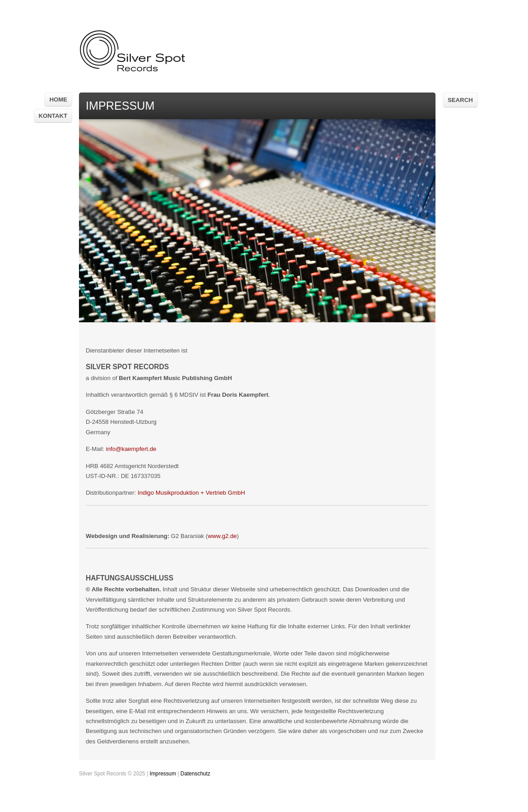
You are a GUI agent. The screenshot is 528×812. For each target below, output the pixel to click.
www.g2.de (222, 536)
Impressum (163, 774)
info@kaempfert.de (131, 449)
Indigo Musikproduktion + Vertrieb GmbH (191, 493)
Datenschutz (195, 774)
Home (58, 100)
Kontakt (53, 116)
